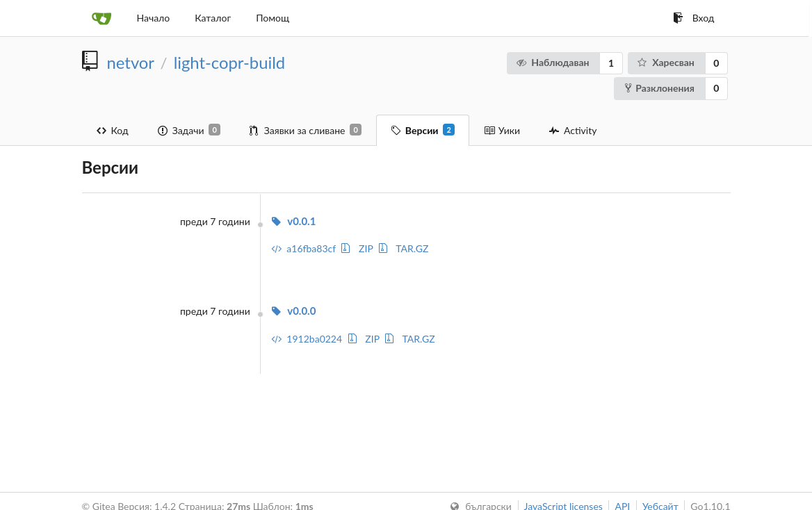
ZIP (357, 248)
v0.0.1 (293, 221)
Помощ (273, 18)
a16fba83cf (303, 248)
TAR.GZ (404, 248)
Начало (154, 18)
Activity (573, 130)
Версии (423, 130)
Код (113, 130)
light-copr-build (229, 63)
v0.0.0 (293, 311)
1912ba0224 (306, 339)
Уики (502, 130)
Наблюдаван (553, 62)
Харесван (666, 62)
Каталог (213, 18)
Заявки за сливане (306, 130)
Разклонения (660, 88)
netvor (131, 63)
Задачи (189, 130)
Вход (694, 18)
